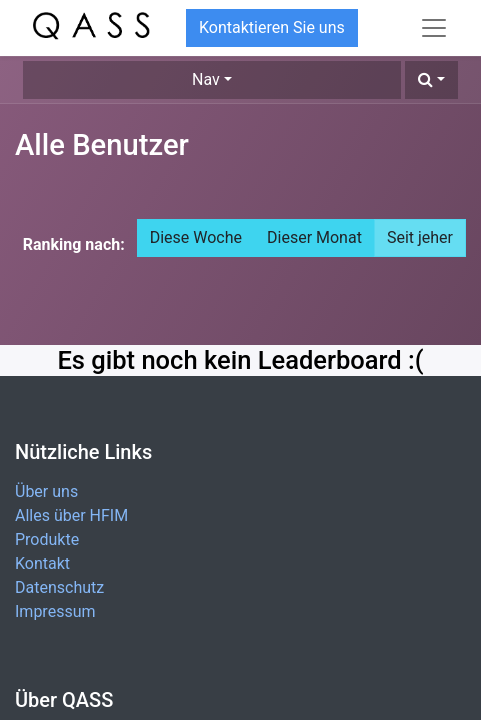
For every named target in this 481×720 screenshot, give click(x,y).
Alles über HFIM (71, 515)
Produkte (47, 539)
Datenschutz (59, 587)
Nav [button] (206, 79)
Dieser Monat (314, 237)
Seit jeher (420, 237)
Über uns (46, 491)
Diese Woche (196, 237)
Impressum (55, 611)
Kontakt (42, 563)
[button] (431, 80)
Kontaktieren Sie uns (272, 27)
